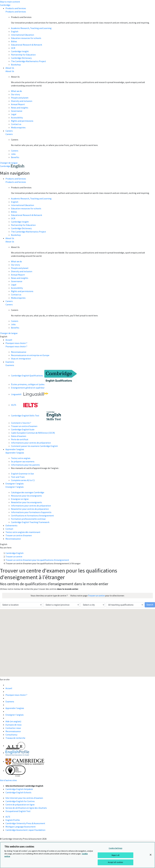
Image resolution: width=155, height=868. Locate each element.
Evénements (11, 525)
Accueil (9, 340)
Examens (10, 362)
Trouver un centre (96, 596)
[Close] (151, 855)
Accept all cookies (115, 862)
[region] (77, 855)
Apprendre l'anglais (15, 449)
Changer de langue (9, 163)
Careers (9, 131)
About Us (10, 68)
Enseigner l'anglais (15, 484)
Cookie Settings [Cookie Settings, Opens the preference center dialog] (115, 848)
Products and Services (16, 8)
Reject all (115, 855)
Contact (9, 529)
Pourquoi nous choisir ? (16, 343)
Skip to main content (10, 2)
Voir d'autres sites (8, 780)
